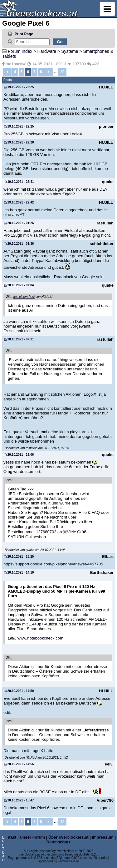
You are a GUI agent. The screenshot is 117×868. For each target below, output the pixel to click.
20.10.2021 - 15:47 (19, 800)
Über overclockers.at (68, 837)
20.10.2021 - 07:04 (19, 285)
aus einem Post (24, 297)
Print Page (24, 34)
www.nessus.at (68, 861)
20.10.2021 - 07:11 (19, 339)
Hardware (47, 51)
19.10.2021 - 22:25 (19, 87)
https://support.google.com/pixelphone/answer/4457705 (53, 564)
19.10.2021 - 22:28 (19, 142)
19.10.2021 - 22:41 (19, 182)
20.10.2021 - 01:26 (19, 223)
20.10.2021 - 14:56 (19, 764)
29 (62, 72)
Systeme (70, 51)
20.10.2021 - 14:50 (19, 691)
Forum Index (20, 51)
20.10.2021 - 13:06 (19, 455)
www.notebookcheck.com (40, 638)
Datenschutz (58, 842)
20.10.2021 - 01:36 (19, 244)
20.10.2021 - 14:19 (19, 572)
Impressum (102, 837)
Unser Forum (32, 837)
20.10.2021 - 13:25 (19, 557)
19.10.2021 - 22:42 (19, 202)
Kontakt (9, 837)
